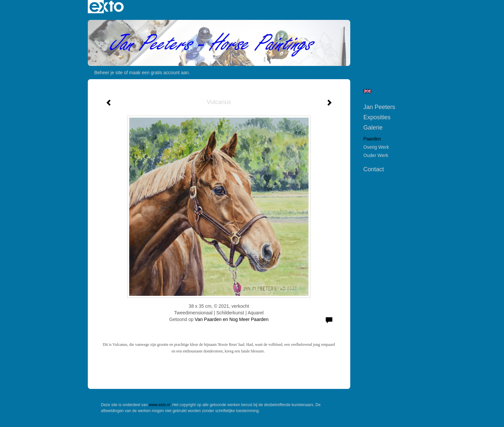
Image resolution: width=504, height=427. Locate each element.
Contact (374, 169)
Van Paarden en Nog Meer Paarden (232, 319)
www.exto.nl (159, 405)
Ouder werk (376, 155)
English (367, 91)
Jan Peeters (379, 107)
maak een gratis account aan (159, 73)
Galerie (373, 128)
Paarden (372, 139)
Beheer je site (109, 73)
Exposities (377, 117)
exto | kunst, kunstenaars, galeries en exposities (107, 7)
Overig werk (376, 147)
